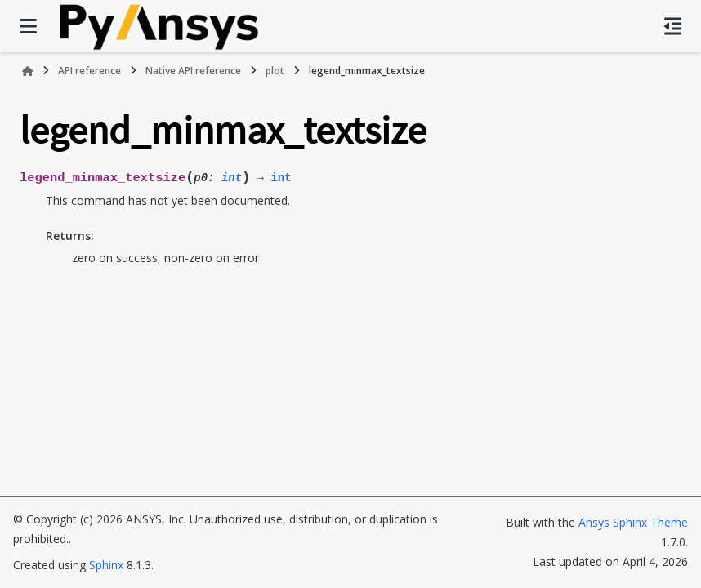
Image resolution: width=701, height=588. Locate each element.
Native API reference (193, 71)
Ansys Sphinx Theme (633, 522)
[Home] (28, 71)
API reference (89, 71)
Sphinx (106, 565)
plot (275, 71)
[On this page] (673, 26)
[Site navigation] (28, 26)
